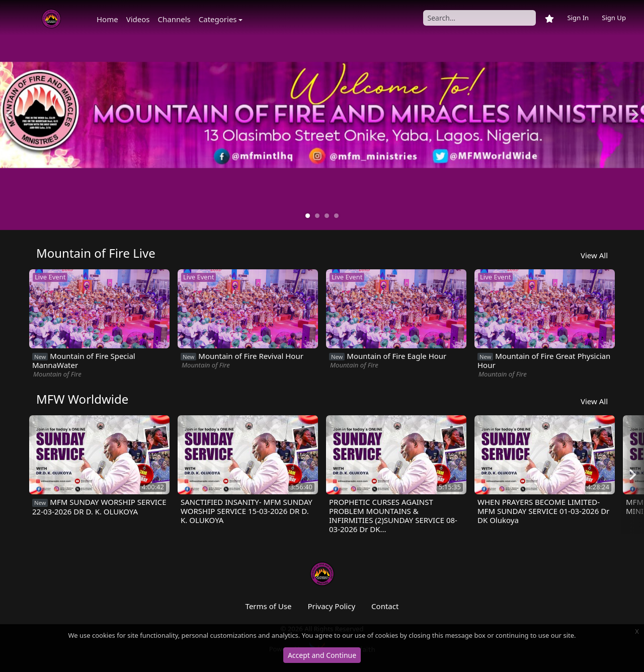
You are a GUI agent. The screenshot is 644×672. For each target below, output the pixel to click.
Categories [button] (218, 19)
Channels (174, 19)
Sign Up (614, 18)
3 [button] (327, 216)
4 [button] (336, 216)
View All (594, 255)
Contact (385, 606)
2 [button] (317, 216)
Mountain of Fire (57, 374)
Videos (138, 19)
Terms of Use (269, 606)
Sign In (578, 18)
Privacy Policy (331, 606)
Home (107, 19)
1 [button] (308, 216)
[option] (322, 115)
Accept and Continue (322, 655)
